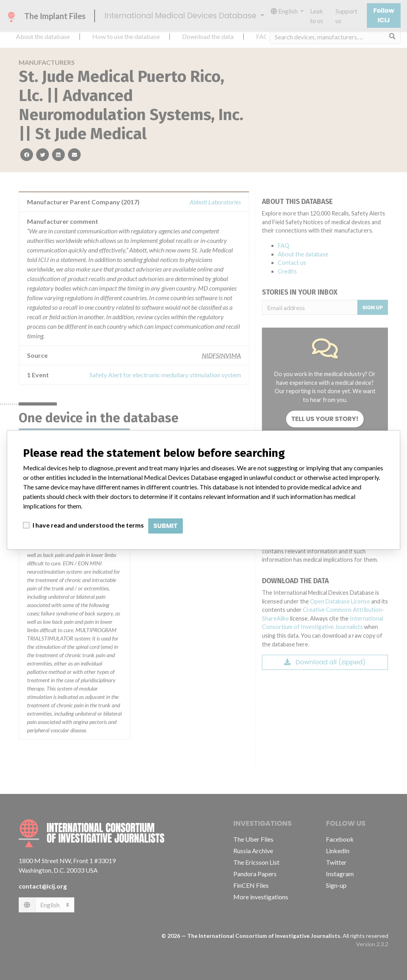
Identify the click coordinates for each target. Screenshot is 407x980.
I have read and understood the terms (88, 525)
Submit (166, 526)
